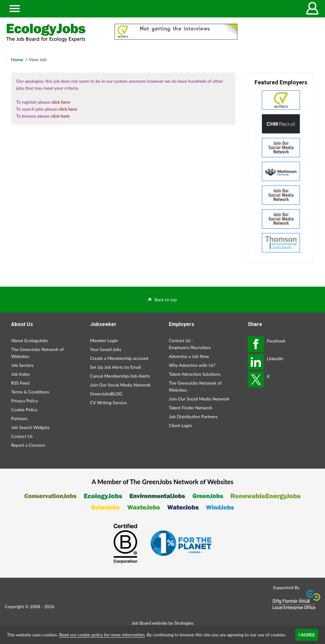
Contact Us (22, 436)
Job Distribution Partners (193, 416)
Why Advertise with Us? (192, 365)
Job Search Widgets (30, 427)
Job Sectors (22, 365)
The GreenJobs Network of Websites (37, 353)
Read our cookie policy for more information (102, 635)
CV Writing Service (109, 403)
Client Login (180, 425)
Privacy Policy (24, 401)
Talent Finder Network (191, 408)
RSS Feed (20, 383)
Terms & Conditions (30, 392)
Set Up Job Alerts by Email (116, 367)
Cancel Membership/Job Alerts (120, 376)
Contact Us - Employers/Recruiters (190, 344)
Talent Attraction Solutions (195, 374)
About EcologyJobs (30, 340)
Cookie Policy (24, 410)
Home (17, 59)
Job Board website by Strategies (162, 623)
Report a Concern (28, 445)
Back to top (166, 299)
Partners (19, 418)
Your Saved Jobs (106, 349)
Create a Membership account (119, 358)
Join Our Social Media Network (120, 385)
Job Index (20, 374)
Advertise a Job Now (189, 356)
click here (60, 102)
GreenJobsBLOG (106, 394)
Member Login (104, 340)
